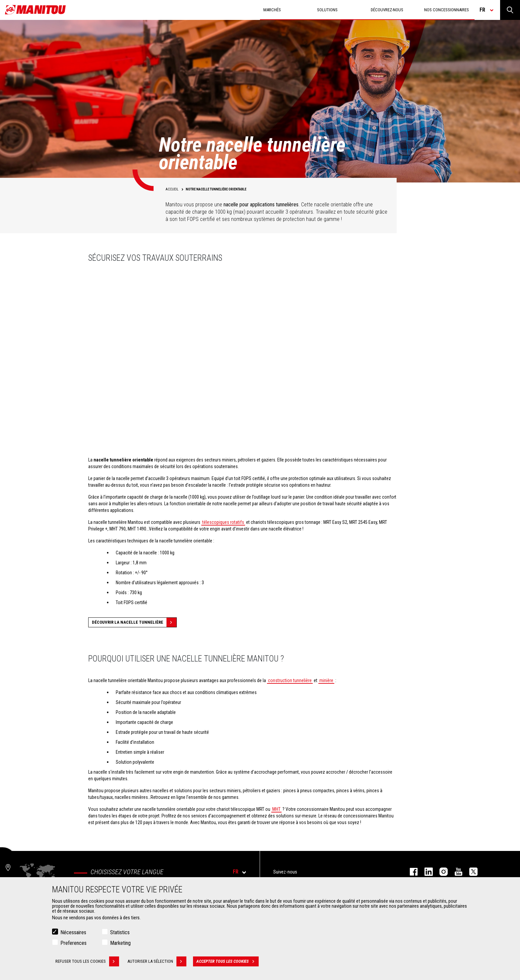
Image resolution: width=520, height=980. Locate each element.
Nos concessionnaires (447, 10)
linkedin (425, 872)
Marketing (120, 943)
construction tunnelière (290, 680)
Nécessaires (73, 932)
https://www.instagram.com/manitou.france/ (440, 872)
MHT (276, 809)
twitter (470, 872)
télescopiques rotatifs (223, 522)
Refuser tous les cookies (87, 961)
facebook (410, 872)
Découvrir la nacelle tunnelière (134, 622)
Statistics (120, 932)
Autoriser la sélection (157, 961)
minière (326, 680)
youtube (455, 872)
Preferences (73, 943)
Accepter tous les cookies (227, 961)
